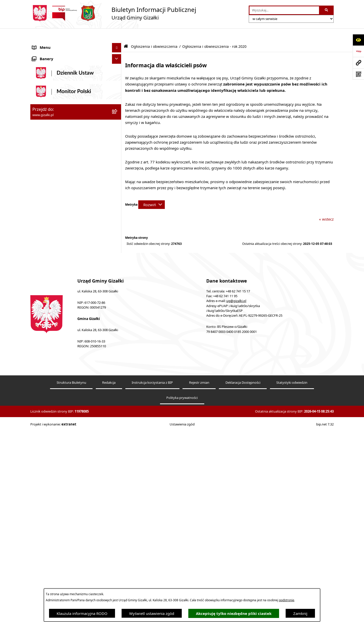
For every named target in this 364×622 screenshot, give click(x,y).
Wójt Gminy (43, 218)
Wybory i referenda (49, 304)
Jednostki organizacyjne (53, 237)
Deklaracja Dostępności (243, 581)
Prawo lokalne (45, 285)
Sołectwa (40, 247)
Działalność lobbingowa (53, 313)
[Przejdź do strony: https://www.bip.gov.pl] (358, 51)
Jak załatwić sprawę (49, 190)
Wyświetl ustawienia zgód (152, 613)
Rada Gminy (43, 209)
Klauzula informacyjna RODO (82, 613)
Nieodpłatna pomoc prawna (57, 323)
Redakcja (109, 581)
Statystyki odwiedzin (292, 581)
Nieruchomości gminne (53, 156)
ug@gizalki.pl (236, 500)
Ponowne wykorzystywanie (56, 360)
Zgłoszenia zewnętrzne (52, 341)
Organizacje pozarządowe (55, 256)
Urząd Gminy (44, 228)
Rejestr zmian (199, 581)
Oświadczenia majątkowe (54, 275)
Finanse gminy (45, 199)
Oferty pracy (43, 165)
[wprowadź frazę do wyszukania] (284, 10)
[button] (118, 44)
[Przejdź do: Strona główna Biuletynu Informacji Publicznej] (126, 34)
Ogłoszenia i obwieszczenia (56, 44)
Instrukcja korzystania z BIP (152, 581)
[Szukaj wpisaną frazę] (327, 10)
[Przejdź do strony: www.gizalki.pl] (358, 63)
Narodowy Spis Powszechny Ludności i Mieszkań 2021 (66, 177)
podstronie (287, 600)
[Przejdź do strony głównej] (113, 13)
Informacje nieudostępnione (57, 351)
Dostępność (43, 332)
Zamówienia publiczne (52, 146)
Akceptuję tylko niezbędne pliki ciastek (234, 614)
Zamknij (300, 613)
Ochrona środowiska (50, 266)
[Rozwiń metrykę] (152, 192)
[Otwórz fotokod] (358, 74)
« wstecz (326, 206)
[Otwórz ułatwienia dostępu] (358, 40)
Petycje (39, 294)
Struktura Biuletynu (71, 581)
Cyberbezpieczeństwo (51, 370)
